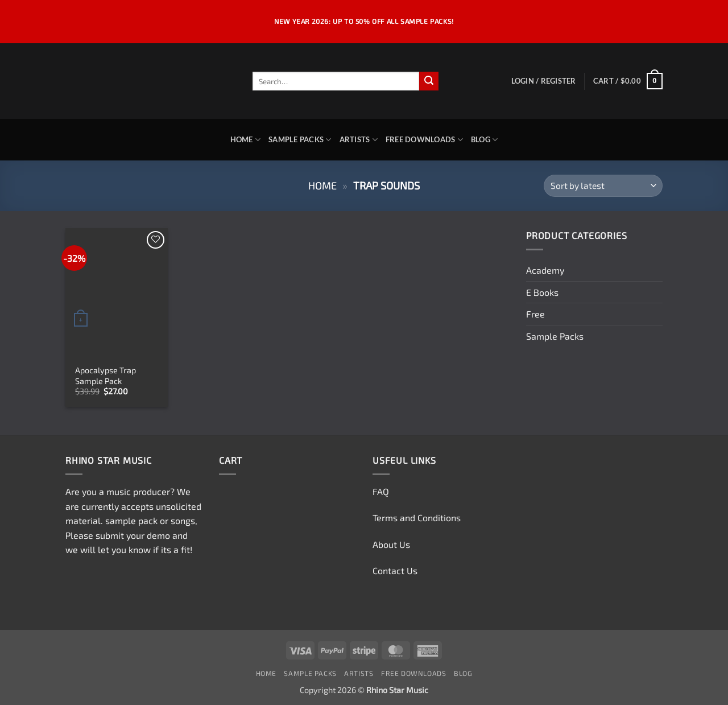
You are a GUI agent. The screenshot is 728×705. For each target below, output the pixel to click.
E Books (542, 292)
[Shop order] (603, 186)
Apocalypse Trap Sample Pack (106, 376)
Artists (359, 140)
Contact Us (395, 570)
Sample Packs (300, 140)
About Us (391, 544)
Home (245, 140)
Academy (545, 270)
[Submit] (429, 81)
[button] (544, 81)
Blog (484, 140)
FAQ (381, 491)
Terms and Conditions (417, 518)
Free (535, 314)
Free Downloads (424, 140)
